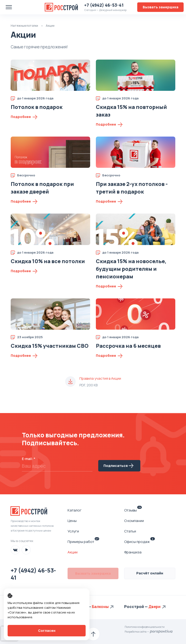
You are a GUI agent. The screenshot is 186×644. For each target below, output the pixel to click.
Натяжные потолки (24, 26)
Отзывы (133, 510)
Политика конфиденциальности (145, 627)
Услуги (73, 531)
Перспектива (161, 632)
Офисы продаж (139, 542)
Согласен (47, 631)
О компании (134, 521)
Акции (73, 552)
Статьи (130, 531)
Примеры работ (83, 542)
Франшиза (133, 552)
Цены (72, 521)
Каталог (75, 510)
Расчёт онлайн (150, 573)
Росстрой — (80, 607)
